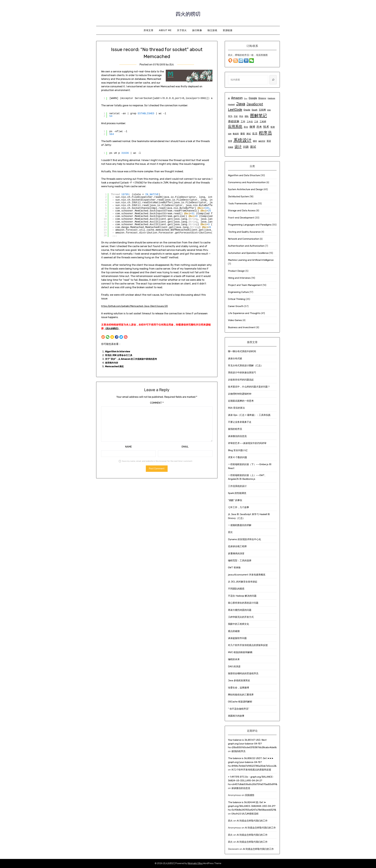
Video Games (235, 320)
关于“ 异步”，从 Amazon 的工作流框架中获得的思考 (134, 359)
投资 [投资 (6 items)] (273, 127)
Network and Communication (244, 239)
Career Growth (236, 306)
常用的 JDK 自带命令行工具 (121, 355)
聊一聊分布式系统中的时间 (242, 351)
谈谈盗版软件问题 (237, 638)
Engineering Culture (238, 292)
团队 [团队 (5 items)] (247, 116)
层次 (230, 532)
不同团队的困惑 (236, 589)
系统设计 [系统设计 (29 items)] (242, 140)
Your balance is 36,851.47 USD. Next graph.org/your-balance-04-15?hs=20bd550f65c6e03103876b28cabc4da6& (252, 744)
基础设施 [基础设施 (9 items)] (234, 121)
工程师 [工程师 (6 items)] (263, 122)
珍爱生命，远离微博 (239, 688)
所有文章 (148, 30)
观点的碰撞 (234, 631)
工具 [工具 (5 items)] (256, 122)
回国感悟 (250, 795)
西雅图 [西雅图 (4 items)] (231, 147)
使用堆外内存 (113, 363)
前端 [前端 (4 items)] (269, 110)
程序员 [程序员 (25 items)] (265, 133)
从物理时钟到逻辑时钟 (240, 394)
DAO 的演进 (234, 666)
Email (185, 447)
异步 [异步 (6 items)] (246, 127)
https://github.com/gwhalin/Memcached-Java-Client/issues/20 (139, 306)
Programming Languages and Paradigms (250, 225)
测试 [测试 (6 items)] (249, 134)
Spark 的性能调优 (237, 493)
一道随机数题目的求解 (240, 525)
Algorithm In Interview (119, 351)
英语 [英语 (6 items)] (269, 141)
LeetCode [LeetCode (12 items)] (235, 110)
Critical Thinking (237, 299)
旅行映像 (197, 30)
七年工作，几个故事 (239, 507)
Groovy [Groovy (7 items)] (262, 98)
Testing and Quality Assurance (244, 232)
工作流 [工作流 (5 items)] (250, 122)
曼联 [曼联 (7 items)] (243, 134)
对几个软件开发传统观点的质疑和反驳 (248, 645)
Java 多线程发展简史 (239, 680)
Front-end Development (241, 218)
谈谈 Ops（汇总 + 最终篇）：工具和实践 (249, 415)
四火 (173, 64)
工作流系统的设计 (237, 486)
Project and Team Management (245, 285)
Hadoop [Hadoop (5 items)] (271, 98)
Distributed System (239, 197)
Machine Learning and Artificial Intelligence (251, 260)
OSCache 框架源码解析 (240, 702)
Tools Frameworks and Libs (243, 204)
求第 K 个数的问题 (237, 457)
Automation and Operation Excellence (248, 253)
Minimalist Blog (195, 863)
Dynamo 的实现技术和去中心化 (244, 539)
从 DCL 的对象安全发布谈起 (243, 582)
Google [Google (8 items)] (253, 98)
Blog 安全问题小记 (238, 450)
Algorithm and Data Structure (244, 175)
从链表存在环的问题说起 (241, 380)
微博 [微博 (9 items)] (252, 127)
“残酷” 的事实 (235, 500)
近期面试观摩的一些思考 (241, 401)
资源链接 (228, 30)
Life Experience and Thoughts (244, 313)
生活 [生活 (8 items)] (255, 134)
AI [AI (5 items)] (229, 98)
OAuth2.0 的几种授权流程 (245, 814)
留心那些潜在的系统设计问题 (243, 603)
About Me (165, 30)
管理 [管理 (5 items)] (230, 141)
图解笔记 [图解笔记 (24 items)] (258, 116)
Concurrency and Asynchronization (247, 182)
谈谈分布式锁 (235, 359)
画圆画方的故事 (236, 716)
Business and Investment (242, 327)
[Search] (273, 80)
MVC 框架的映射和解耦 (240, 652)
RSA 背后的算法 (236, 408)
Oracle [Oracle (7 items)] (247, 110)
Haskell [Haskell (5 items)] (231, 104)
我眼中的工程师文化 (239, 624)
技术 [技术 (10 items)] (266, 127)
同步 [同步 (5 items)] (241, 116)
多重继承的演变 (236, 554)
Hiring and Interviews (239, 278)
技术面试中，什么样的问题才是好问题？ (249, 387)
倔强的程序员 (235, 429)
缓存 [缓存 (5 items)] (255, 141)
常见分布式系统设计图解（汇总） (246, 366)
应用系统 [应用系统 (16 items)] (235, 127)
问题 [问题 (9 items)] (246, 147)
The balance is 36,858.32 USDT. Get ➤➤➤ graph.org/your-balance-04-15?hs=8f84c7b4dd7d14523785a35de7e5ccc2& (252, 762)
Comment (157, 403)
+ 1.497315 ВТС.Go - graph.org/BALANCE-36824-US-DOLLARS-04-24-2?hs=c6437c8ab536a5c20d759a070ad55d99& (253, 781)
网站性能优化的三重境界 (241, 695)
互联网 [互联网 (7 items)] (262, 110)
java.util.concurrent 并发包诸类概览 (247, 575)
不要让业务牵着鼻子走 (240, 422)
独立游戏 (212, 30)
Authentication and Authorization (246, 246)
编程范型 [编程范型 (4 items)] (262, 141)
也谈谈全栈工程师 (237, 546)
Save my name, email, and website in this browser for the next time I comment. (157, 461)
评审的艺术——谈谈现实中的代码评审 (247, 443)
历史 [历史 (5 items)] (236, 116)
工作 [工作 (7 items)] (243, 122)
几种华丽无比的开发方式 (241, 617)
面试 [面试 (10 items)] (253, 147)
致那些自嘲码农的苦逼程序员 (243, 673)
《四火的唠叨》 (113, 328)
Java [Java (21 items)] (241, 104)
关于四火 (182, 30)
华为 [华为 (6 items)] (230, 116)
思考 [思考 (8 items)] (259, 127)
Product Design (236, 271)
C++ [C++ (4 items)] (246, 98)
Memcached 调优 (115, 366)
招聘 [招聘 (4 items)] (230, 134)
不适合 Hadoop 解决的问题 (242, 596)
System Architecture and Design (246, 189)
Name (128, 447)
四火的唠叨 (188, 13)
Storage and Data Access (242, 211)
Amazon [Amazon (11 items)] (237, 98)
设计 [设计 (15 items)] (238, 147)
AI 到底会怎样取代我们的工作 (252, 821)
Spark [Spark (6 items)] (255, 110)
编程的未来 (234, 659)
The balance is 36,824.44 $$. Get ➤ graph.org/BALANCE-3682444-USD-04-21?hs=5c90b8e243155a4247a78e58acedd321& (252, 806)
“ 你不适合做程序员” (239, 709)
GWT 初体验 (234, 568)
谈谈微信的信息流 (237, 436)
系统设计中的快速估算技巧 (242, 373)
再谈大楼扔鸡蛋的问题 (240, 610)
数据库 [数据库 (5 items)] (236, 134)
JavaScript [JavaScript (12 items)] (255, 104)
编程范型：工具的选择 (240, 561)
